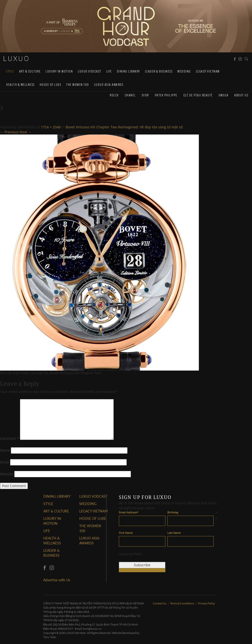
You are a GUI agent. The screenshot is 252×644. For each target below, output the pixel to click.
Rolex (114, 95)
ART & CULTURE (30, 71)
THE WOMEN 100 (78, 84)
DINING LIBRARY (128, 71)
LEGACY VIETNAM (208, 71)
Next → (25, 132)
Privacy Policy (206, 603)
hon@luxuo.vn (92, 629)
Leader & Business (159, 71)
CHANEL (130, 95)
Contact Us (160, 603)
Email (5, 462)
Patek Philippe (166, 95)
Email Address (129, 512)
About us (241, 95)
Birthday (173, 512)
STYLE (10, 71)
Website (7, 474)
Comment (9, 439)
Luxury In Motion (59, 71)
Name (5, 450)
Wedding (184, 71)
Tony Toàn (50, 637)
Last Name (174, 533)
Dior (145, 95)
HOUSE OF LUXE (51, 84)
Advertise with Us (57, 580)
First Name (126, 533)
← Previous (9, 132)
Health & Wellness (20, 84)
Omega (224, 95)
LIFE (109, 71)
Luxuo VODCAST (90, 71)
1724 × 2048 (51, 127)
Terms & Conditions (182, 603)
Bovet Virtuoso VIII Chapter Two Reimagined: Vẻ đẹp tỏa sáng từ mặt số (124, 127)
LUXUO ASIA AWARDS (109, 84)
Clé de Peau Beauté (198, 95)
